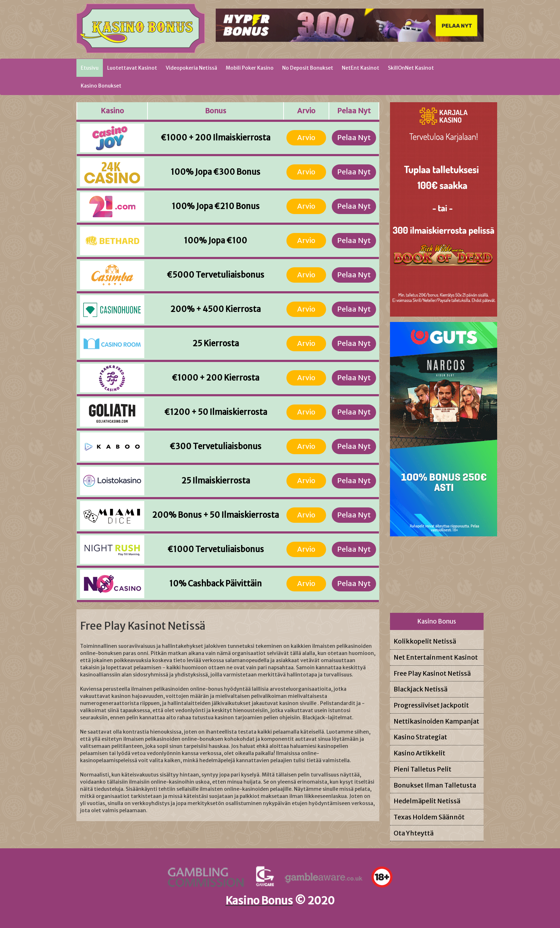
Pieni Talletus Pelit (422, 769)
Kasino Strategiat (420, 737)
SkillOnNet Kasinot (411, 68)
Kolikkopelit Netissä (425, 641)
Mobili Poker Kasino (250, 68)
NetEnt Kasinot (361, 68)
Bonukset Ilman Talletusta (435, 785)
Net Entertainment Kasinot (436, 657)
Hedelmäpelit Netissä (427, 801)
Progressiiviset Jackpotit (431, 705)
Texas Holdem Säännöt (429, 817)
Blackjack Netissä (421, 689)
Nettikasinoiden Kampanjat (436, 721)
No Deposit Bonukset (308, 68)
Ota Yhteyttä (414, 833)
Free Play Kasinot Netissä (432, 673)
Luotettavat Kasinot (132, 68)
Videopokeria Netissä (191, 68)
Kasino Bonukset (101, 86)
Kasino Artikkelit (419, 753)
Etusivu (92, 68)
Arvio (306, 137)
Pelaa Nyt (354, 137)
